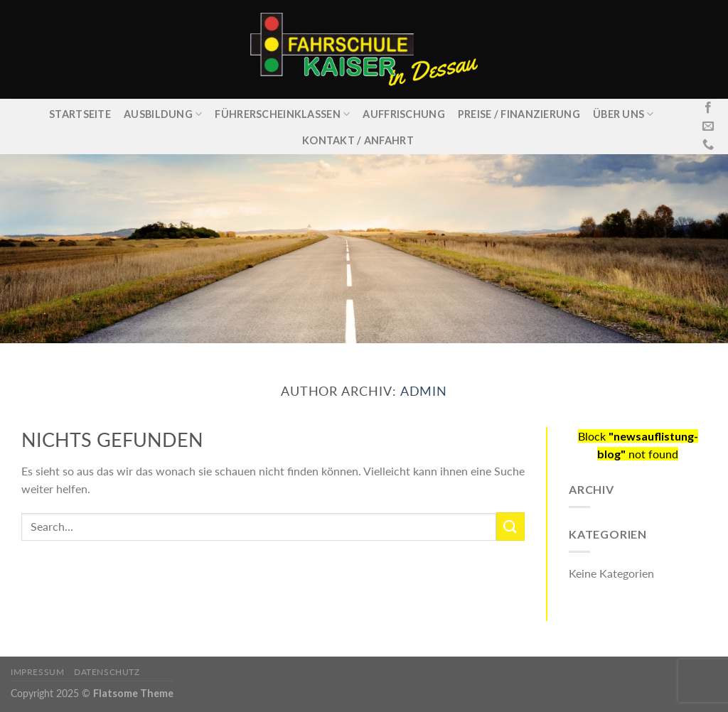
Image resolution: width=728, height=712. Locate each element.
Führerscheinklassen (282, 114)
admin (424, 391)
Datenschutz (107, 672)
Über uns (623, 114)
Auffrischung (403, 114)
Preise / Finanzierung (519, 114)
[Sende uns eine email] (708, 126)
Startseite (80, 114)
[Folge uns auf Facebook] (708, 108)
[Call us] (708, 145)
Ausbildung (163, 114)
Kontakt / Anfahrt (358, 140)
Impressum (38, 672)
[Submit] (510, 526)
